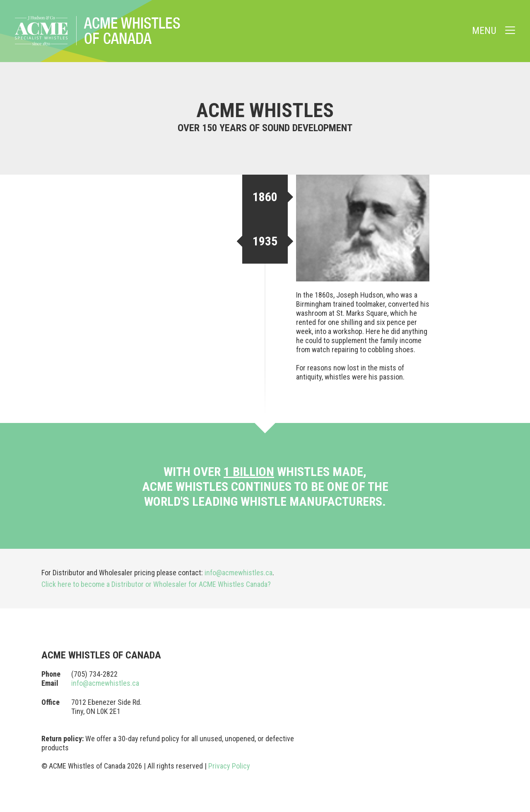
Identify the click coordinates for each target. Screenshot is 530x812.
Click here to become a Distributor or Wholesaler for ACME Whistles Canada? (156, 584)
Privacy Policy (229, 766)
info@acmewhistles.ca (238, 573)
